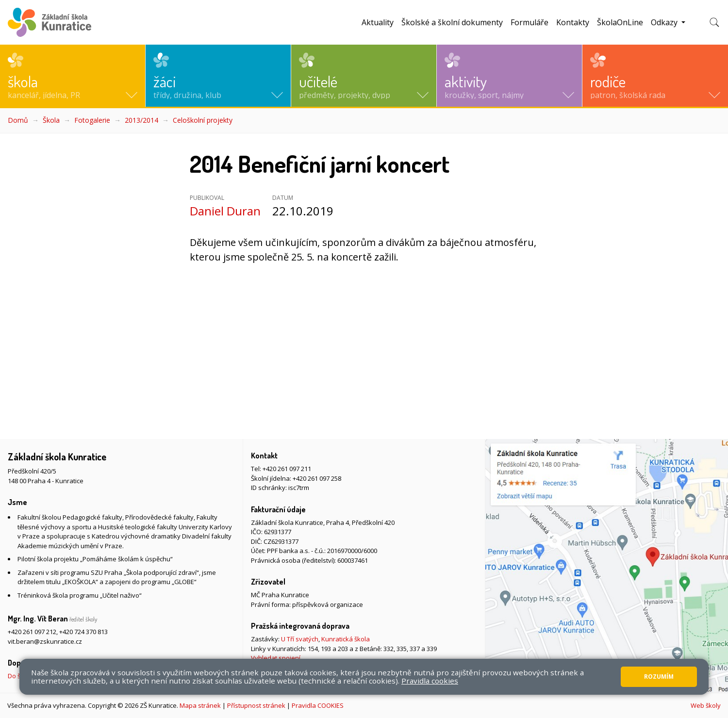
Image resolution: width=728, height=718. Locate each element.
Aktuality (378, 22)
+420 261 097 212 (32, 632)
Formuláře (529, 22)
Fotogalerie (92, 120)
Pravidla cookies (430, 681)
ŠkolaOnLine (620, 22)
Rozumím (659, 677)
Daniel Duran (225, 211)
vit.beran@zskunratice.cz (45, 641)
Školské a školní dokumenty (452, 22)
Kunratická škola (346, 639)
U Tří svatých (300, 639)
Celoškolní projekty (203, 120)
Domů (18, 120)
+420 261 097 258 (317, 478)
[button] (73, 76)
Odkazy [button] (665, 22)
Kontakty (573, 22)
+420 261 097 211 (287, 469)
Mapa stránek (200, 705)
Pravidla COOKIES (318, 705)
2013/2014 (141, 120)
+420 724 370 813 (83, 632)
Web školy (706, 705)
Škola (51, 120)
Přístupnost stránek (256, 705)
